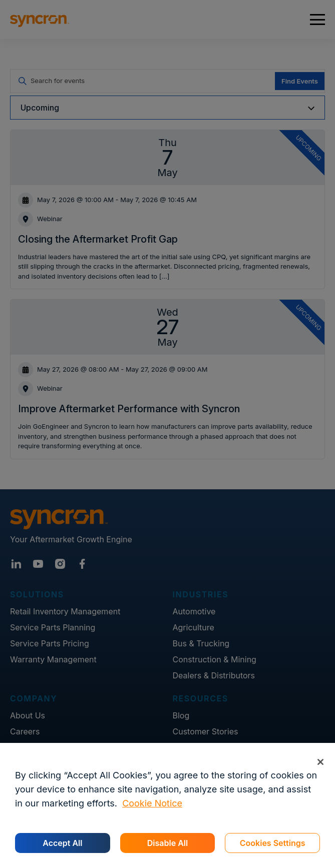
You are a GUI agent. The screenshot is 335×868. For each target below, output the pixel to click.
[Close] (320, 762)
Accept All (62, 843)
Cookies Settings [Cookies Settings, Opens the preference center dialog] (273, 843)
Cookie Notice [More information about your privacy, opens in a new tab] (152, 803)
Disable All (167, 843)
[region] (167, 805)
